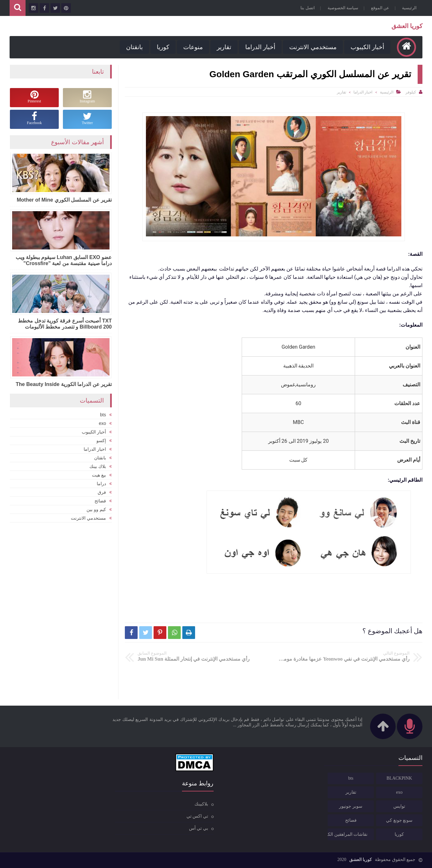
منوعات (193, 47)
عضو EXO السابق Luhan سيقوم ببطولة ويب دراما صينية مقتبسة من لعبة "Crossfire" (64, 260)
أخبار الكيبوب (367, 47)
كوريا (163, 47)
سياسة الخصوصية (343, 8)
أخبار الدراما (260, 47)
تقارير (224, 47)
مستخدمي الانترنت (313, 47)
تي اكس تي (197, 816)
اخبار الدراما (363, 92)
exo (102, 423)
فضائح (100, 501)
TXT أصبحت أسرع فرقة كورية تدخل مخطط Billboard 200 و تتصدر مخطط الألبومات (65, 324)
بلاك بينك (98, 466)
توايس (399, 806)
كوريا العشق (407, 26)
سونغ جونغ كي (399, 820)
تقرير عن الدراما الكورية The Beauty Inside (64, 384)
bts (103, 415)
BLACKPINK (399, 778)
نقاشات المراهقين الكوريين (348, 834)
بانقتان (134, 47)
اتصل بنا (307, 8)
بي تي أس (199, 828)
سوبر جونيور (351, 806)
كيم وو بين (96, 509)
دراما (101, 484)
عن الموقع (380, 8)
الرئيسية (409, 8)
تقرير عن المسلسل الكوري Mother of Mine (64, 200)
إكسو (101, 441)
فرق (102, 492)
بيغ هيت (99, 475)
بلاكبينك (201, 804)
